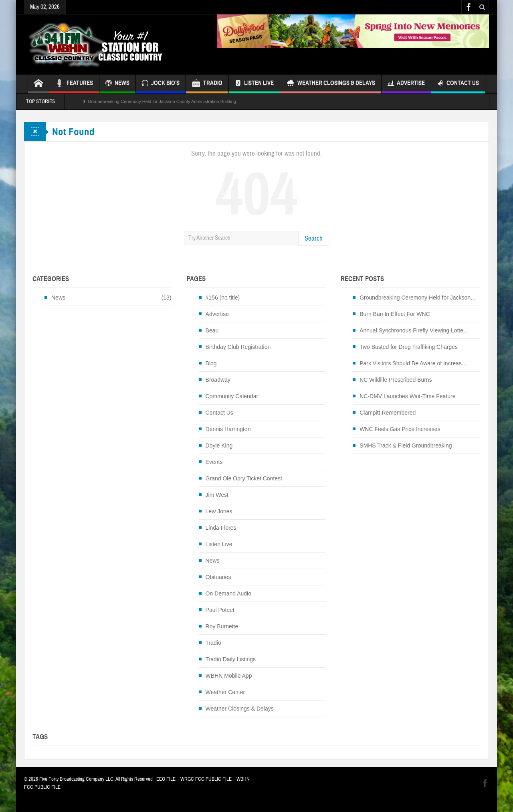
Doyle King (219, 445)
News (58, 298)
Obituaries (218, 577)
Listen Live (254, 84)
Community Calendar (232, 396)
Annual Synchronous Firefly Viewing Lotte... (414, 330)
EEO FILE (166, 779)
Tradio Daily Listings (231, 659)
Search (314, 238)
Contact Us (458, 84)
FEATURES (74, 84)
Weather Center (225, 692)
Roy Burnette (222, 626)
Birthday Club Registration (238, 347)
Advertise (406, 84)
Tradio (213, 643)
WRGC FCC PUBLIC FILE (206, 779)
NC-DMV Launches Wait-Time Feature (407, 396)
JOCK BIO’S (161, 84)
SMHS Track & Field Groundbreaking (406, 445)
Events (214, 462)
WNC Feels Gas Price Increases (400, 429)
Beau (212, 330)
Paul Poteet (220, 610)
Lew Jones (219, 511)
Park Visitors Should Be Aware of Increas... (413, 363)
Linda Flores (221, 528)
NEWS (117, 84)
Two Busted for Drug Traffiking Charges (409, 347)
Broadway (218, 380)
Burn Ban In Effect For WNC (395, 314)
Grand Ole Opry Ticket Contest (244, 478)
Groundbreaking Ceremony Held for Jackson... (417, 298)
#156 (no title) (223, 298)
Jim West (217, 495)
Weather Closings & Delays (331, 84)
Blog (211, 363)
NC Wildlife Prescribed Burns (396, 380)
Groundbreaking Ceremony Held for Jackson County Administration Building (162, 101)
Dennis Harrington (228, 429)
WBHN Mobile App (229, 676)
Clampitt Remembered (388, 413)
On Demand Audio (228, 593)
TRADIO (207, 84)
